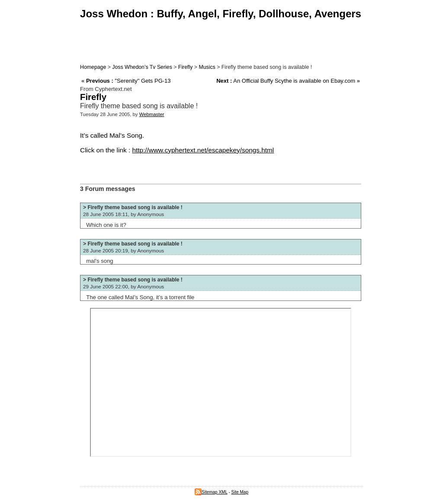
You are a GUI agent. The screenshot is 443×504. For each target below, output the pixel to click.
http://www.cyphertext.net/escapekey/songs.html (203, 150)
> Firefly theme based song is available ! (133, 207)
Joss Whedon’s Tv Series (142, 67)
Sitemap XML (211, 492)
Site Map (240, 492)
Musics (207, 67)
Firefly (186, 67)
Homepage (93, 67)
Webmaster (152, 114)
